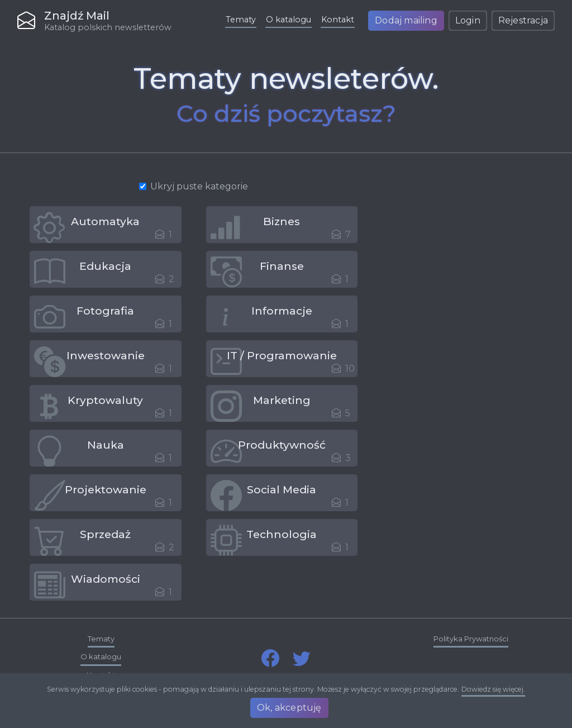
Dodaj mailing (406, 20)
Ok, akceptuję (290, 708)
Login (468, 20)
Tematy (241, 20)
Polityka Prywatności (471, 639)
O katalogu (289, 20)
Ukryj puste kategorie (199, 186)
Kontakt (338, 20)
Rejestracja (523, 20)
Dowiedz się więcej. (493, 691)
